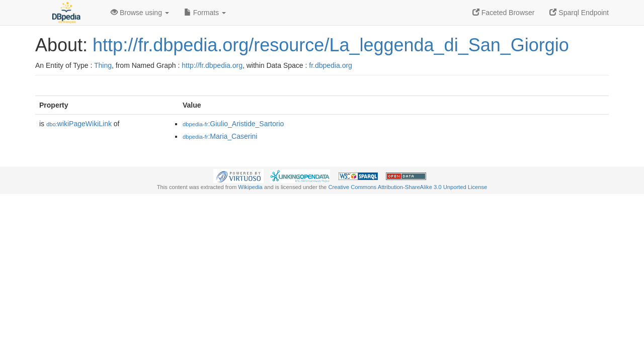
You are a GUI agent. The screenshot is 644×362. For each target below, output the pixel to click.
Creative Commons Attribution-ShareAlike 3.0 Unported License (408, 187)
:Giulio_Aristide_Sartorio (233, 124)
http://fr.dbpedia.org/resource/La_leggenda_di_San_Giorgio (331, 45)
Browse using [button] (140, 13)
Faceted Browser (504, 13)
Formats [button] (205, 13)
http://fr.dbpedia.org (212, 65)
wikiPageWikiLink (79, 124)
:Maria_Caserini (220, 136)
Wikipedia (250, 187)
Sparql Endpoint (579, 13)
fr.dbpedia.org (331, 65)
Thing (103, 65)
